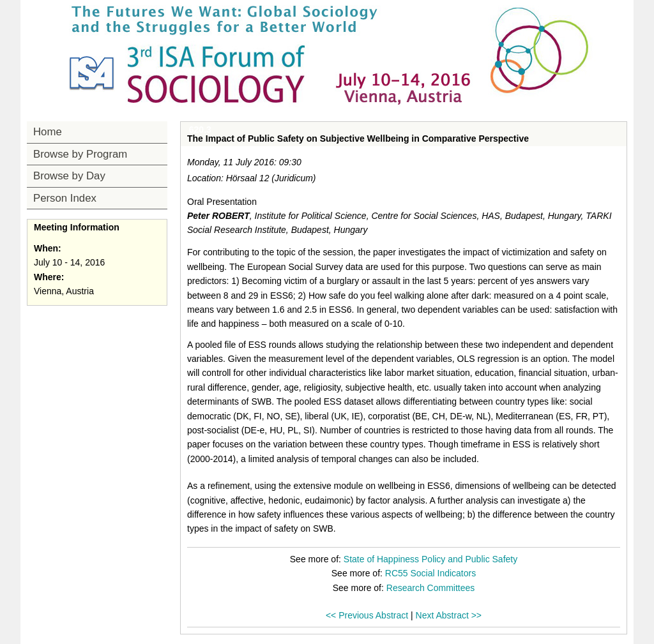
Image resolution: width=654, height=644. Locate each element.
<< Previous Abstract (367, 615)
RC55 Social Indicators (430, 573)
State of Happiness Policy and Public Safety (430, 559)
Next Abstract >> (449, 615)
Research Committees (431, 588)
